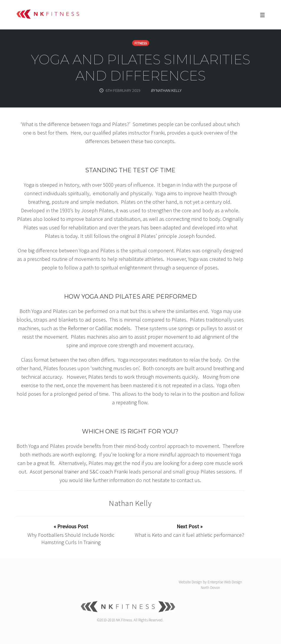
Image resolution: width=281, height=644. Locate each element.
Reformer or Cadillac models (99, 328)
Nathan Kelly (130, 503)
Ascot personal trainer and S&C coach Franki (79, 472)
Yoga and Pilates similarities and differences (141, 67)
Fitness (141, 43)
